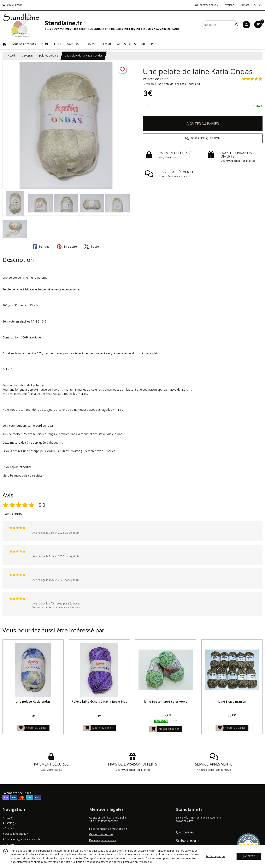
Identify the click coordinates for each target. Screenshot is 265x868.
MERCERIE (27, 56)
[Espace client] (246, 25)
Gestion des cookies (101, 834)
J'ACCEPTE (249, 856)
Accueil (11, 56)
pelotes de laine (49, 56)
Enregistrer (67, 247)
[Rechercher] (236, 25)
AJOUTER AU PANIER (203, 124)
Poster (92, 247)
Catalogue (10, 823)
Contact (244, 5)
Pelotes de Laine (156, 79)
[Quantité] (151, 106)
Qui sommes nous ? (15, 834)
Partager (42, 247)
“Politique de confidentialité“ (88, 862)
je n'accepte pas (216, 856)
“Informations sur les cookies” (35, 862)
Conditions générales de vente (22, 839)
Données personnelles (102, 840)
